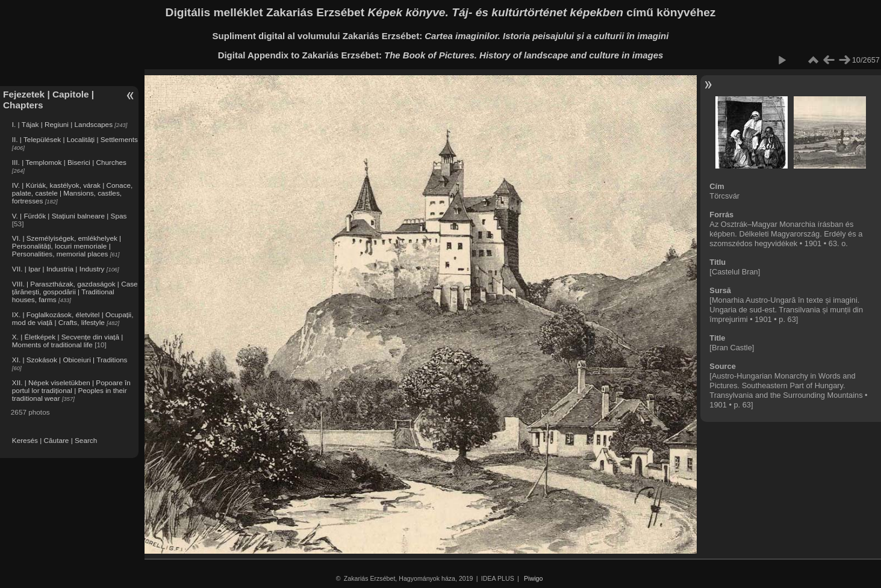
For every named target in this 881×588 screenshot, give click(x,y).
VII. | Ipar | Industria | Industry (58, 269)
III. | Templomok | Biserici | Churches (69, 162)
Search (86, 440)
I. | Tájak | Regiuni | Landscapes (62, 124)
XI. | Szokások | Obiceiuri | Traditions (70, 360)
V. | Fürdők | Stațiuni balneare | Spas (70, 216)
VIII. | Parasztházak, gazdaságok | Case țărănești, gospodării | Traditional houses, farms (75, 292)
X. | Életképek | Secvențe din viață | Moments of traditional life (67, 341)
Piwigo (533, 578)
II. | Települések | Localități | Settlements (75, 139)
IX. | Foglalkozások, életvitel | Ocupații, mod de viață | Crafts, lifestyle (73, 318)
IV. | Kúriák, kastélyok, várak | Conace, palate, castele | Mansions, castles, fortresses (73, 193)
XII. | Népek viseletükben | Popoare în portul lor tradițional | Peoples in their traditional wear (71, 390)
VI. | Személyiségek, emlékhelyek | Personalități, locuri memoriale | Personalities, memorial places (67, 246)
